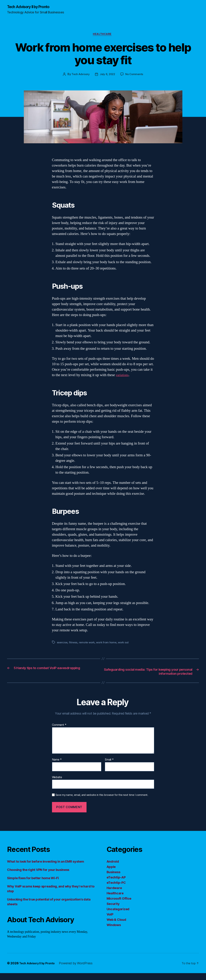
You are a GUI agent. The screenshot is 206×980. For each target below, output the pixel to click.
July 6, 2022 (107, 76)
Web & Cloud (116, 927)
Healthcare (103, 35)
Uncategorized (118, 916)
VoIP (110, 921)
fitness (74, 644)
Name (57, 767)
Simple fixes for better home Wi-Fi (33, 885)
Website (57, 784)
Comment (59, 732)
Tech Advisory (80, 76)
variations (123, 376)
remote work (88, 644)
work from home (109, 644)
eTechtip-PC (116, 889)
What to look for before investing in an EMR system (46, 868)
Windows (114, 932)
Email (109, 767)
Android (113, 868)
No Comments (135, 76)
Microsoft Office (119, 905)
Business (113, 879)
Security (113, 911)
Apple (111, 874)
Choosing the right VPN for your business (38, 877)
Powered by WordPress (80, 970)
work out (127, 644)
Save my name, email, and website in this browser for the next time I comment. (102, 802)
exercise (63, 644)
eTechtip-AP (116, 884)
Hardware (114, 895)
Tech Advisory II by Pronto (32, 7)
